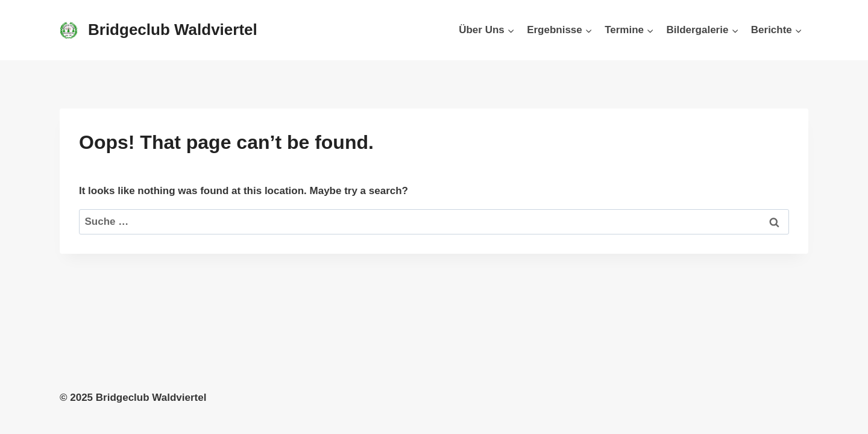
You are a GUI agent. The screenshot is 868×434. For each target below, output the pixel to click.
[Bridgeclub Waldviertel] (159, 30)
